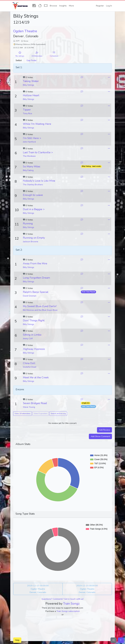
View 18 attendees (23, 413)
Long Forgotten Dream (36, 278)
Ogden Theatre (25, 31)
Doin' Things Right (34, 320)
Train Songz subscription (68, 611)
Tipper (27, 110)
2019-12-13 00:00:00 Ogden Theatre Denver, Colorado (38, 589)
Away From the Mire (35, 263)
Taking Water (31, 81)
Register (100, 6)
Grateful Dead (30, 367)
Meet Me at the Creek (36, 377)
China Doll (29, 363)
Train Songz (71, 604)
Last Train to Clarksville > (38, 152)
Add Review (104, 430)
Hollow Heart (31, 95)
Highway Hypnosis (34, 349)
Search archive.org (58, 413)
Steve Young (29, 407)
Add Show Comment (100, 436)
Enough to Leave (33, 195)
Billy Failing (28, 170)
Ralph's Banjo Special (36, 292)
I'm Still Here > (32, 138)
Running (28, 223)
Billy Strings (29, 85)
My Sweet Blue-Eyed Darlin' (40, 306)
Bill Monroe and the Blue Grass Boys (40, 310)
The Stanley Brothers (33, 185)
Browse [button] (53, 6)
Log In (109, 6)
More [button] (71, 6)
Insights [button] (63, 6)
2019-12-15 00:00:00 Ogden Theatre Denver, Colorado (87, 589)
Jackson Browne (31, 242)
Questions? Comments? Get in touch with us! (62, 599)
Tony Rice (28, 113)
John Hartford (29, 142)
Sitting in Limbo (32, 335)
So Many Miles (32, 166)
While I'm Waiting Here (37, 124)
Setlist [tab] (19, 60)
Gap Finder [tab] (32, 60)
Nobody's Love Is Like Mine (39, 181)
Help (17, 640)
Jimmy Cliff (28, 339)
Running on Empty (34, 238)
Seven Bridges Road (35, 403)
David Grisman (30, 296)
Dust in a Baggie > (34, 209)
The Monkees (29, 156)
